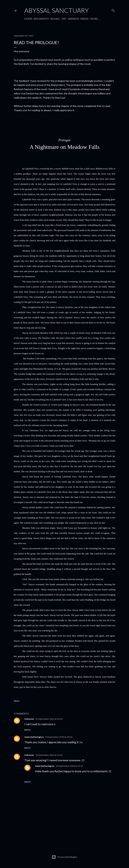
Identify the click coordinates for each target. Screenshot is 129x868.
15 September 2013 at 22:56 (49, 719)
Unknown (29, 719)
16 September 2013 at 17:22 (49, 755)
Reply (28, 730)
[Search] (113, 10)
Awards (73, 19)
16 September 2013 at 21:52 (69, 766)
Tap (64, 19)
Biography (41, 19)
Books (55, 19)
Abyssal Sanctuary (57, 10)
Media (85, 19)
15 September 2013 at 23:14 (59, 737)
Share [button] (17, 701)
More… (95, 19)
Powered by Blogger (64, 857)
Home (28, 19)
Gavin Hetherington (34, 737)
